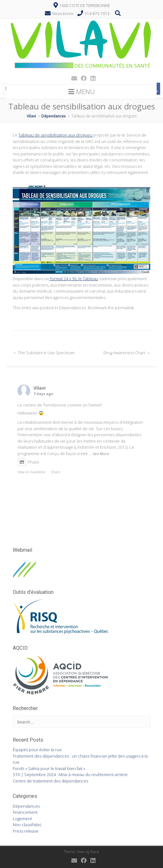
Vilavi (39, 388)
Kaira (95, 852)
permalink (124, 308)
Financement (25, 812)
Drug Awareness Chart (127, 353)
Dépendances (72, 308)
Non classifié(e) (27, 825)
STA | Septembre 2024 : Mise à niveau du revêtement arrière (70, 774)
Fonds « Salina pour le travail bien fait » (49, 768)
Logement (22, 819)
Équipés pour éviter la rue (37, 750)
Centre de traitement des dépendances (50, 781)
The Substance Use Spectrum (44, 353)
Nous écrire (63, 14)
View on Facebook (31, 472)
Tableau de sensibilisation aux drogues (56, 135)
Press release (26, 831)
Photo (28, 462)
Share (56, 472)
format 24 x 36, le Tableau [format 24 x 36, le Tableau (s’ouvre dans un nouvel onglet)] (74, 279)
